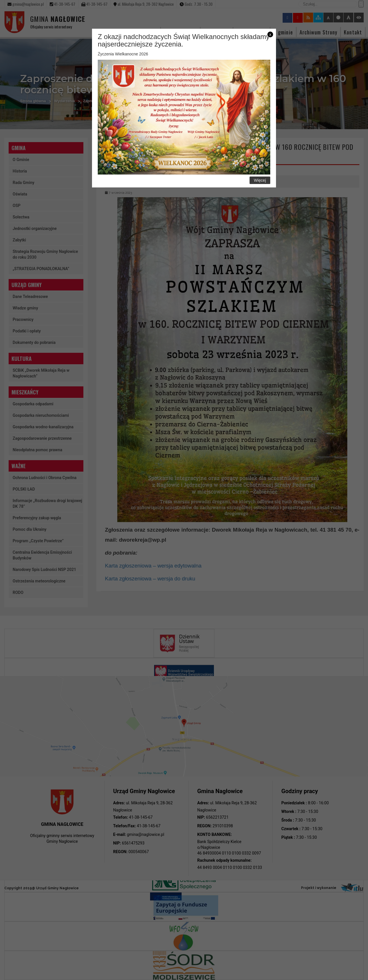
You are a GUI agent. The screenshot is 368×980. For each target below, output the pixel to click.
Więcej (260, 180)
